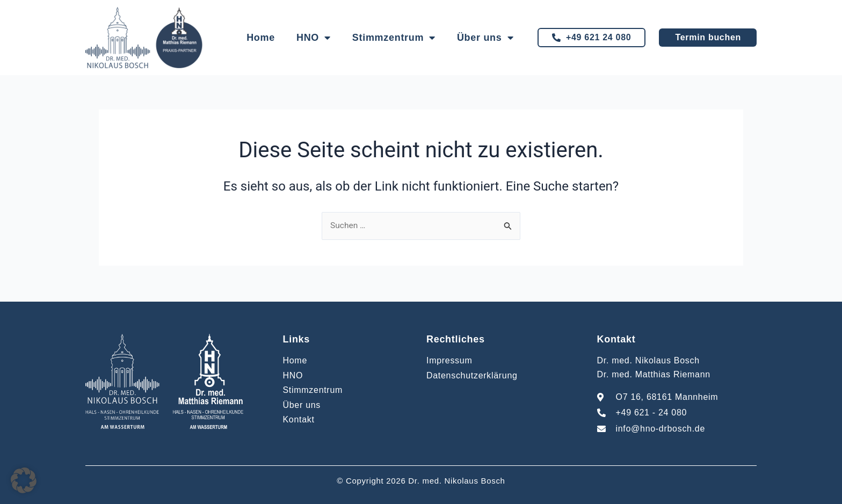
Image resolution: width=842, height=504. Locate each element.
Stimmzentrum (394, 38)
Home (261, 38)
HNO (314, 38)
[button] (24, 480)
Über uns (485, 38)
